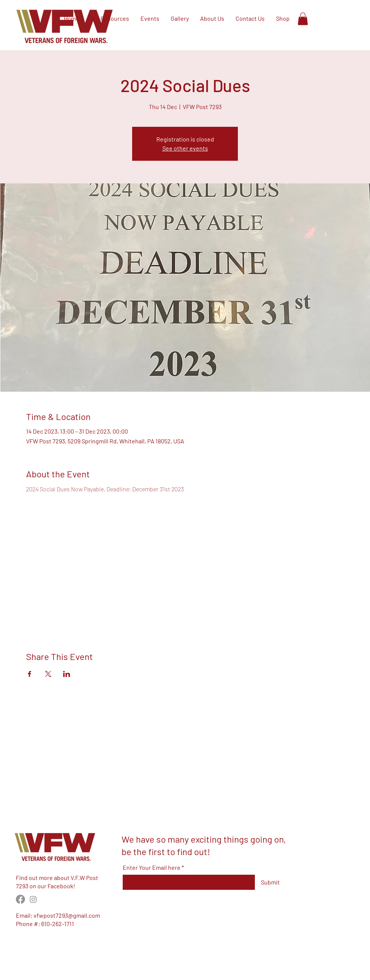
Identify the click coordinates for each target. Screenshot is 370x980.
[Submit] (270, 882)
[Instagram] (33, 899)
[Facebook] (20, 899)
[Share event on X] (48, 674)
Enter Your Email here (152, 868)
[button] (303, 19)
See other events (185, 148)
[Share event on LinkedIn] (67, 674)
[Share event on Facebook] (30, 674)
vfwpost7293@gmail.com (67, 915)
